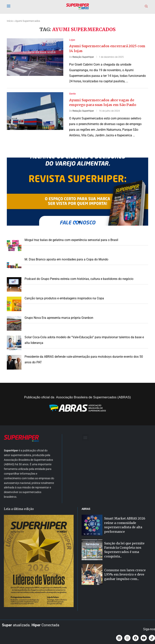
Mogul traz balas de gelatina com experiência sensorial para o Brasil (71, 240)
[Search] (146, 6)
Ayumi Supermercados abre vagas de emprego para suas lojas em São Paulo (103, 102)
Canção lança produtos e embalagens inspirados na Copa (64, 298)
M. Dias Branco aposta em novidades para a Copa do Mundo (66, 259)
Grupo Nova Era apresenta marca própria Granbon (59, 318)
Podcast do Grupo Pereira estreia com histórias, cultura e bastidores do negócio (79, 279)
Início (10, 21)
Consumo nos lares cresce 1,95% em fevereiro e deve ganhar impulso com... (125, 574)
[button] (77, 192)
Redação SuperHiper (83, 57)
